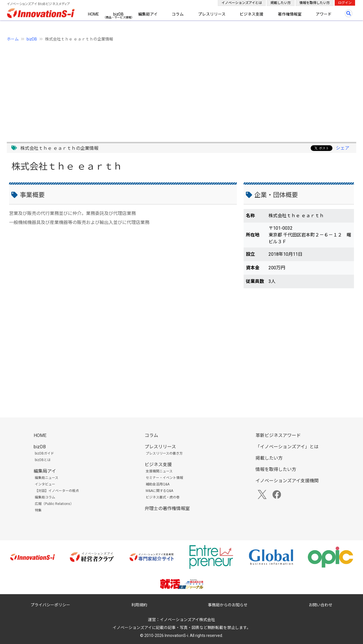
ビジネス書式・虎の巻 (163, 497)
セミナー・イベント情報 (164, 478)
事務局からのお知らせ (228, 605)
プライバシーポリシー (50, 605)
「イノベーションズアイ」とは (287, 447)
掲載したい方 (281, 3)
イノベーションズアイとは (242, 3)
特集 (38, 510)
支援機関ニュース (159, 471)
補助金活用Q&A (158, 484)
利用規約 (139, 605)
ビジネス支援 (252, 14)
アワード (324, 14)
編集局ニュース (47, 478)
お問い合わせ (321, 605)
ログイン (345, 3)
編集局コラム (45, 497)
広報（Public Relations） (54, 504)
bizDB (118, 14)
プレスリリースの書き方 (164, 453)
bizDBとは (43, 460)
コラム (178, 14)
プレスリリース (212, 14)
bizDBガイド (44, 453)
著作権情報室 (290, 14)
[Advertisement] (177, 89)
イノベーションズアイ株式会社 (187, 620)
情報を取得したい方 (315, 3)
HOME (94, 14)
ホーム (13, 39)
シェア (343, 148)
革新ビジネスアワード (278, 435)
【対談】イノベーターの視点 (57, 491)
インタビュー (45, 484)
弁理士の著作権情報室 (167, 508)
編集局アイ (148, 14)
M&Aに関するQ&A (159, 491)
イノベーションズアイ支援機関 (287, 481)
